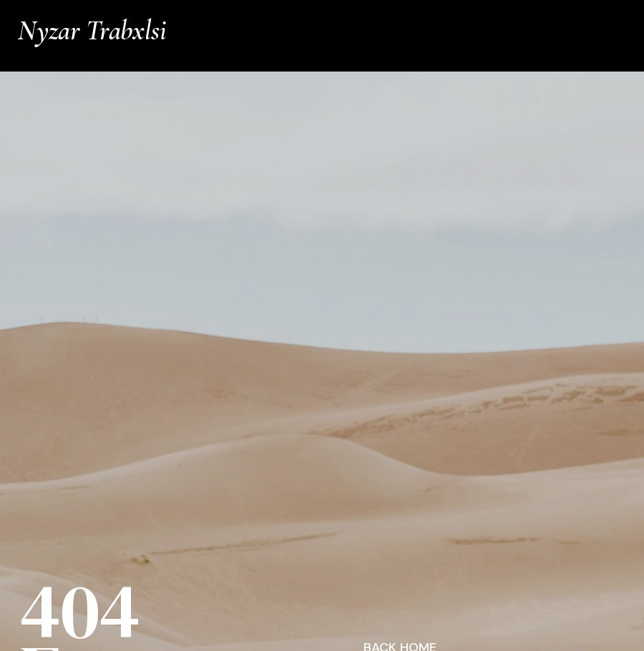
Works (574, 16)
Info (618, 16)
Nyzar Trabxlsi (92, 30)
